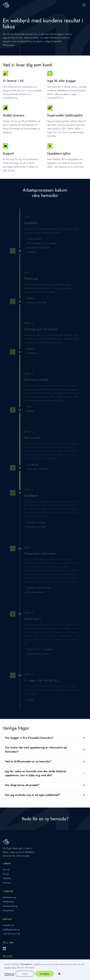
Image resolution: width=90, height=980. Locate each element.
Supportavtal (8, 910)
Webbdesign (8, 902)
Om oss (6, 869)
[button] (84, 5)
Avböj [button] (25, 974)
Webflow (7, 878)
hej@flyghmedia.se (11, 930)
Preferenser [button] (9, 974)
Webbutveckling (10, 906)
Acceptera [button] (45, 974)
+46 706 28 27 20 (11, 934)
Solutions (7, 883)
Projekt (6, 874)
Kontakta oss (8, 925)
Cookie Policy (11, 968)
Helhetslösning (9, 897)
